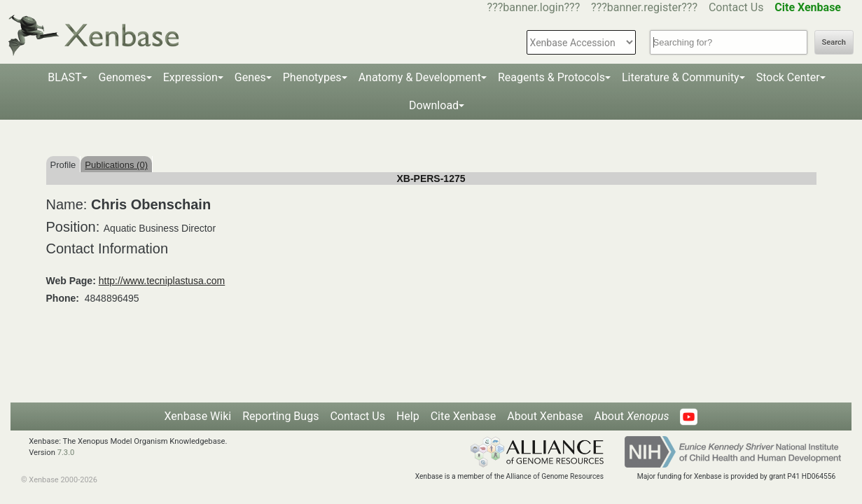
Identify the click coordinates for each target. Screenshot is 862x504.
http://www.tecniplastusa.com (162, 281)
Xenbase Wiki (198, 416)
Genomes (123, 77)
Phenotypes (312, 77)
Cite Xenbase (464, 416)
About (631, 416)
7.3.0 (66, 453)
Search (834, 42)
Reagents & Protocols (551, 77)
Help (408, 416)
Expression (190, 77)
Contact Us (736, 7)
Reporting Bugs (280, 416)
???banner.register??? (644, 7)
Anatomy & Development (420, 77)
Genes (250, 77)
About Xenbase (545, 416)
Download (434, 105)
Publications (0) (116, 165)
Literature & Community (681, 77)
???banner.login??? (534, 7)
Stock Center (788, 77)
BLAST (64, 77)
